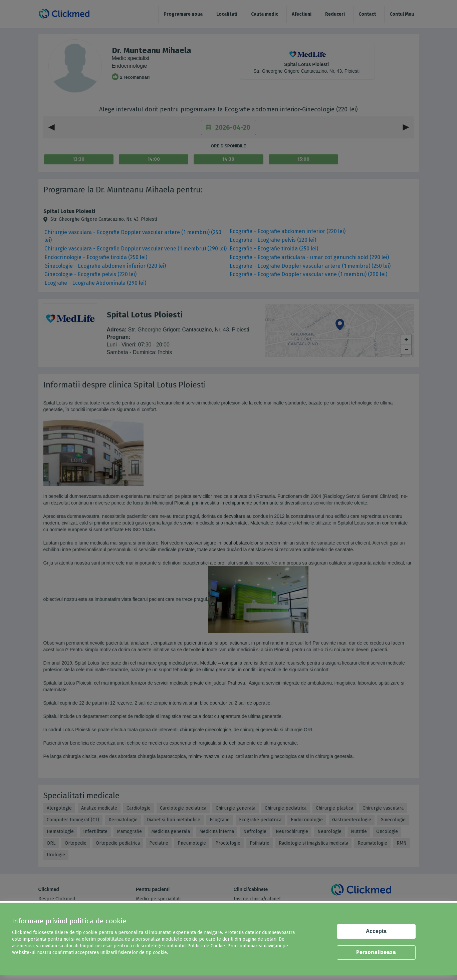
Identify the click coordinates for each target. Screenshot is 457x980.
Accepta (376, 931)
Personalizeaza (376, 952)
